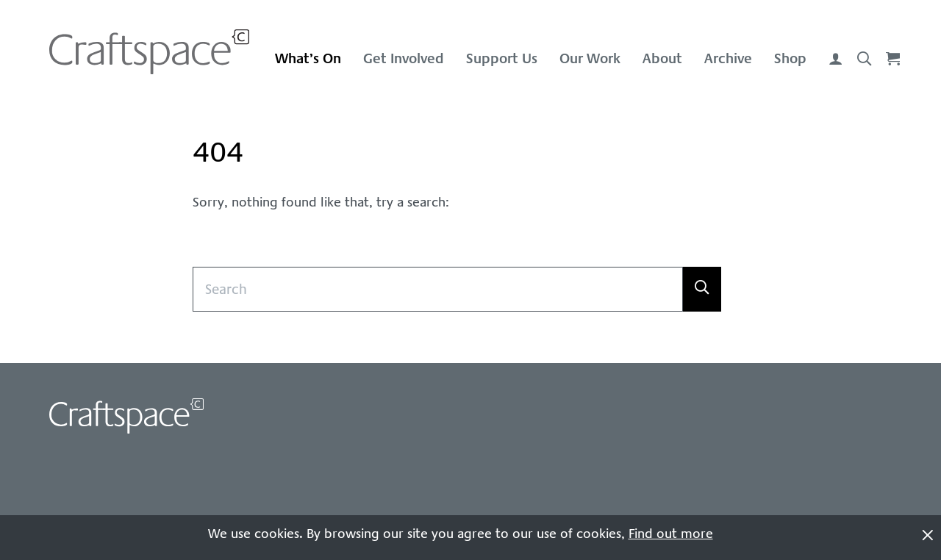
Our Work (590, 58)
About (662, 58)
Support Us (502, 58)
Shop (790, 58)
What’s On (308, 58)
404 (218, 152)
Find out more (671, 534)
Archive (728, 58)
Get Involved (404, 58)
